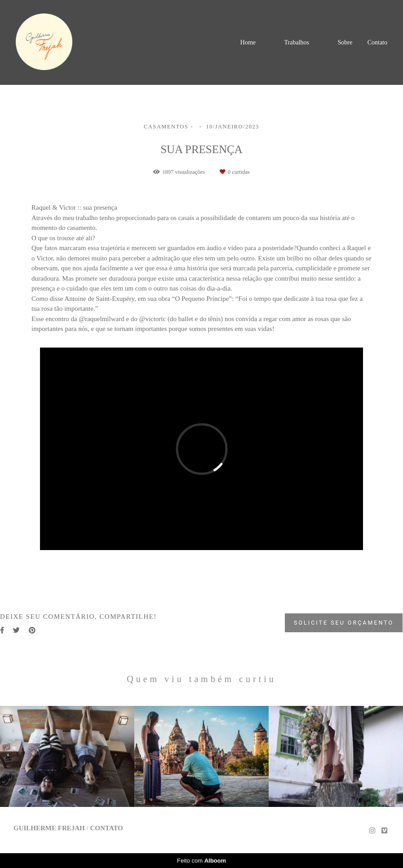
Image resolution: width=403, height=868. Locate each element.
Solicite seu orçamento (344, 623)
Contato (377, 43)
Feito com (201, 861)
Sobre (345, 42)
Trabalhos (297, 42)
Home (248, 42)
